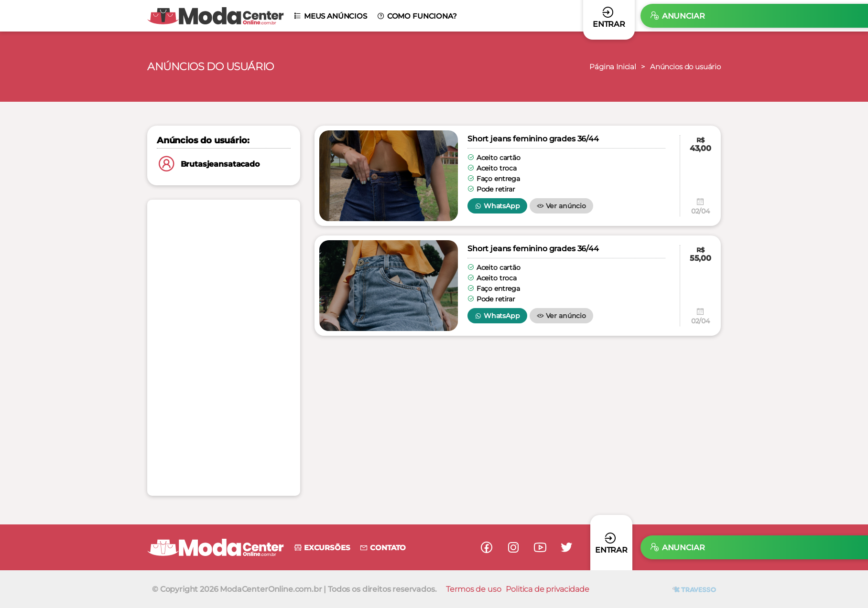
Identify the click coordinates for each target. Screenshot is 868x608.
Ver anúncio (561, 206)
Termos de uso (473, 589)
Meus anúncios (330, 16)
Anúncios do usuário (683, 67)
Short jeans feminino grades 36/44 (533, 139)
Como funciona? (417, 16)
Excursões (322, 548)
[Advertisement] (224, 348)
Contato (383, 548)
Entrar (611, 543)
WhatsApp (497, 206)
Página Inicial (606, 67)
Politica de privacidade (547, 589)
